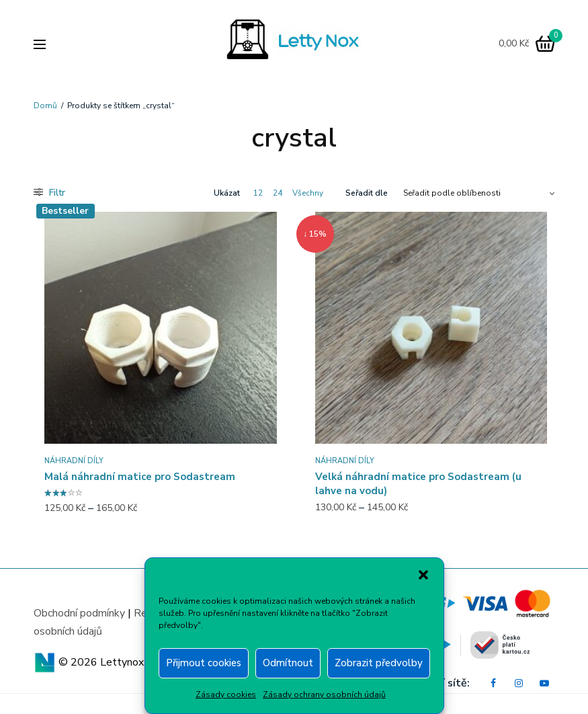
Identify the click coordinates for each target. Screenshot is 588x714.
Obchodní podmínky (79, 613)
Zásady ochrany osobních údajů (324, 695)
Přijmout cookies (204, 663)
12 (258, 193)
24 (278, 193)
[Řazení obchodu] (479, 193)
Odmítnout (288, 663)
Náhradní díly (74, 461)
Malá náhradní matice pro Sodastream (140, 477)
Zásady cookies (226, 695)
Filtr (49, 193)
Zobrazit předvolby (379, 663)
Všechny (308, 193)
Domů (45, 106)
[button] (423, 575)
